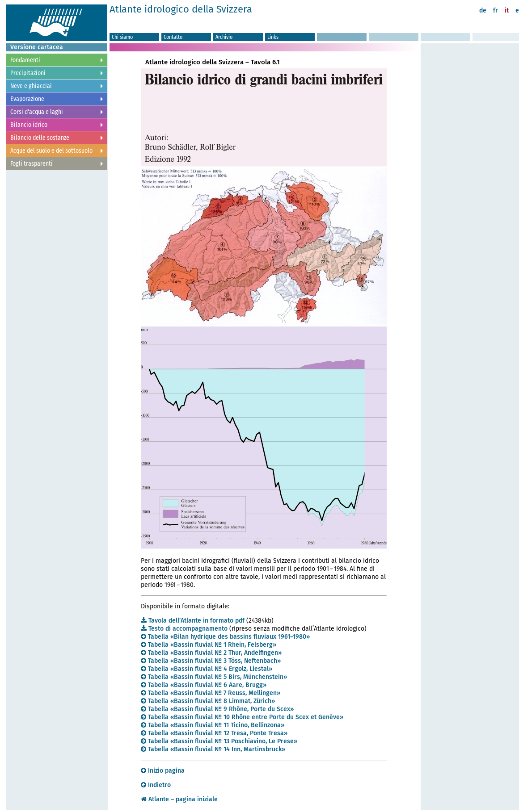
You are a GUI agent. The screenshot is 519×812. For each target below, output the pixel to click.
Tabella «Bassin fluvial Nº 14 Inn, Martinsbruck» (213, 749)
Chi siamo (122, 37)
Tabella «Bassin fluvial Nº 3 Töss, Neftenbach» (211, 661)
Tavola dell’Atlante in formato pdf (193, 621)
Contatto (173, 37)
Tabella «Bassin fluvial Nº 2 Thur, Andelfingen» (211, 653)
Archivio (224, 37)
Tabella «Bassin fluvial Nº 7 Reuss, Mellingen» (211, 693)
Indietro (156, 785)
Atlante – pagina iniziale (179, 799)
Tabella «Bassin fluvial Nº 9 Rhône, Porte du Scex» (217, 709)
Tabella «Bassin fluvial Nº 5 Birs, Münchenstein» (214, 677)
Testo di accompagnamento (184, 629)
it (507, 10)
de (483, 10)
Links (273, 37)
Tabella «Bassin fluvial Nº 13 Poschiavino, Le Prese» (219, 741)
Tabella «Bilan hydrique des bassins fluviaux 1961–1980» (225, 637)
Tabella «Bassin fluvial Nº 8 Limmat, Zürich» (208, 701)
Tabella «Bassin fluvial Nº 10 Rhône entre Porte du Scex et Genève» (242, 717)
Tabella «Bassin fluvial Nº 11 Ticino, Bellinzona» (213, 725)
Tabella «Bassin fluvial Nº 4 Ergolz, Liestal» (207, 669)
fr (496, 10)
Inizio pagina (163, 771)
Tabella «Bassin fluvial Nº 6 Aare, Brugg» (204, 685)
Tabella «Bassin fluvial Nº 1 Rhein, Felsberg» (209, 645)
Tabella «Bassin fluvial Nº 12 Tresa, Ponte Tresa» (214, 733)
